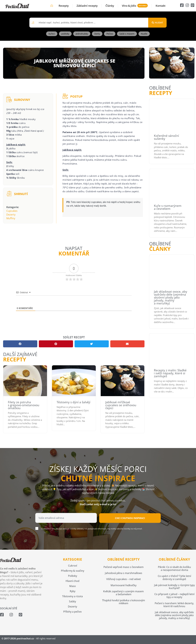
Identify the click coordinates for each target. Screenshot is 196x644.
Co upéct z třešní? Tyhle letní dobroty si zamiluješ (174, 577)
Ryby (73, 591)
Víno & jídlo (129, 6)
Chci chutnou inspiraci (130, 518)
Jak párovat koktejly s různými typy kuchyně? (174, 587)
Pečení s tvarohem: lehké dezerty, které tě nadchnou (174, 605)
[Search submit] (157, 23)
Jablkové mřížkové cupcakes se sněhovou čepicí (121, 405)
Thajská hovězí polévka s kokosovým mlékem (124, 602)
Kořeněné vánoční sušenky (166, 137)
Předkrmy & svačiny (73, 571)
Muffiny (11, 218)
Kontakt (160, 6)
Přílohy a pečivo (72, 612)
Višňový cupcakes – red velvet (124, 579)
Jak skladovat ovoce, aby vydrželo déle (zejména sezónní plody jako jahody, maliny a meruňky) (171, 297)
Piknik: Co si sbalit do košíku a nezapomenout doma (174, 568)
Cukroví (73, 566)
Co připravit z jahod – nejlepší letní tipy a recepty (174, 596)
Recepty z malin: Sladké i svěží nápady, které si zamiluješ (170, 373)
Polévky (73, 576)
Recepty (64, 6)
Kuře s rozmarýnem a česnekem (168, 207)
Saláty (72, 601)
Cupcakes (12, 211)
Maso (73, 586)
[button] (20, 344)
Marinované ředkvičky (124, 585)
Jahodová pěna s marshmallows (124, 573)
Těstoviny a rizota (72, 596)
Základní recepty (87, 6)
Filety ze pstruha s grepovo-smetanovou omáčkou (24, 405)
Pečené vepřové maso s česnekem (124, 567)
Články (110, 6)
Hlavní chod (72, 581)
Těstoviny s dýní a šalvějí (73, 402)
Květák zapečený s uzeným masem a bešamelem (123, 593)
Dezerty (11, 215)
